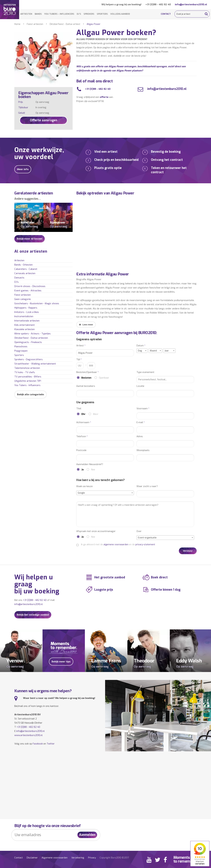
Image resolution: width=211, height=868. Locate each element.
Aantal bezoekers (86, 386)
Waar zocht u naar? (147, 486)
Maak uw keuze (84, 486)
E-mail (141, 422)
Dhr (83, 414)
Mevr (96, 414)
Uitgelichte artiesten (28, 381)
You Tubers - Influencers (27, 385)
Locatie (140, 386)
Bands (38, 14)
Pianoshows (21, 346)
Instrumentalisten (24, 316)
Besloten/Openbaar (88, 372)
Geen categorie (23, 299)
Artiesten (26, 14)
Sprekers (89, 14)
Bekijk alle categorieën (30, 394)
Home (17, 24)
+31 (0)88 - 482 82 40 (158, 4)
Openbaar (104, 378)
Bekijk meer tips (61, 662)
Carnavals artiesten (25, 273)
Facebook (38, 744)
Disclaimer (32, 858)
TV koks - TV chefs (25, 372)
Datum (141, 346)
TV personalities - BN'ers (28, 377)
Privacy (92, 858)
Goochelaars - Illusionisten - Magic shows (37, 303)
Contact (166, 14)
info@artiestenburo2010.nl (191, 4)
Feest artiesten (35, 24)
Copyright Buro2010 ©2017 (114, 858)
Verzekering (78, 858)
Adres (140, 436)
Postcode (81, 450)
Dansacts (19, 278)
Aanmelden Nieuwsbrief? (90, 464)
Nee (93, 470)
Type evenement (145, 372)
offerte (104, 97)
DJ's (16, 282)
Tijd (79, 359)
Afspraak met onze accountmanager (96, 531)
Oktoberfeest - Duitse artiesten (31, 338)
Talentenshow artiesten (27, 368)
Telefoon (82, 436)
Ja (82, 470)
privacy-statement (145, 545)
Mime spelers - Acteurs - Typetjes (32, 334)
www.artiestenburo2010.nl (28, 735)
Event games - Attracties (28, 291)
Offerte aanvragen (44, 120)
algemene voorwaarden (116, 545)
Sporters (102, 14)
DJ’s (79, 14)
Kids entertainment (25, 325)
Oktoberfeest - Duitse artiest (65, 24)
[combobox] (142, 351)
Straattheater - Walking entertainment (35, 364)
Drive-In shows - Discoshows (30, 286)
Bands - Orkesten (23, 265)
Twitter (51, 744)
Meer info (23, 169)
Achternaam (84, 422)
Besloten (86, 378)
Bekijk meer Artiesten (30, 239)
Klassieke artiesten (25, 329)
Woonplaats (143, 450)
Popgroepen (21, 351)
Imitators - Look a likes (27, 312)
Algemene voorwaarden (55, 858)
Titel (79, 409)
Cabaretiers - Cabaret (26, 269)
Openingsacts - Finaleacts (28, 342)
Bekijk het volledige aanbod (33, 615)
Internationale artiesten (27, 321)
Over (139, 531)
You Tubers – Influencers (59, 14)
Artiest (81, 346)
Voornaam (143, 409)
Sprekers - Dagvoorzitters (29, 359)
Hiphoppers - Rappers (26, 308)
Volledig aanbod (120, 14)
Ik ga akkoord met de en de (118, 545)
